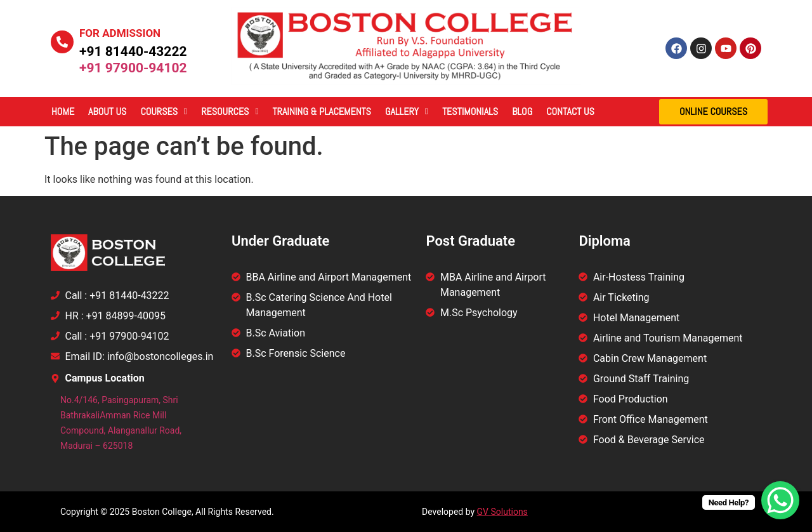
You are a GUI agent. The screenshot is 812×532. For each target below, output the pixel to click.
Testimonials (470, 111)
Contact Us (570, 111)
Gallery (407, 111)
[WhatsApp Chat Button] (780, 500)
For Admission (120, 33)
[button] (164, 112)
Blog (522, 111)
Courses (164, 111)
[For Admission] (62, 42)
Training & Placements (322, 111)
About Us (107, 111)
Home (63, 111)
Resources (230, 111)
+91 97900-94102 (133, 68)
